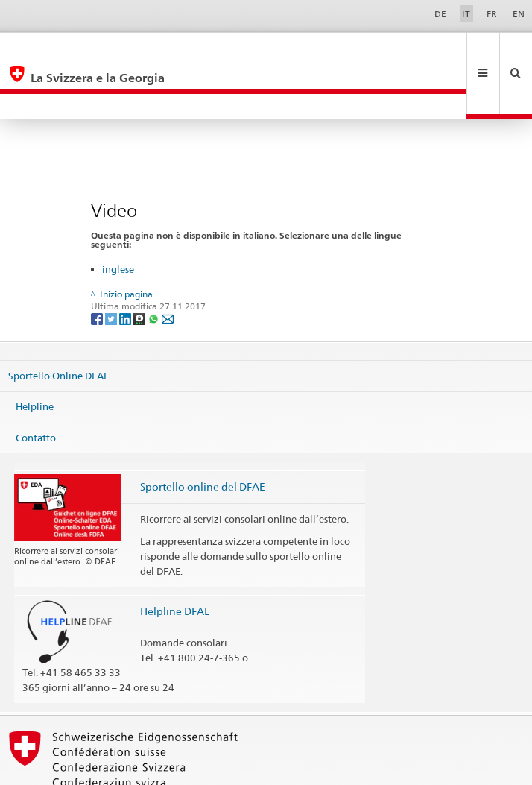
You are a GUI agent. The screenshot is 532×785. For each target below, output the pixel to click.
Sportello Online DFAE (58, 325)
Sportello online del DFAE (203, 436)
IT (466, 14)
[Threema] (140, 269)
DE (440, 14)
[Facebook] (98, 269)
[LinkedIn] (126, 269)
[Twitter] (112, 269)
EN (519, 14)
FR (492, 14)
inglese (118, 219)
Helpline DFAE (175, 561)
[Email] (168, 269)
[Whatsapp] (155, 269)
